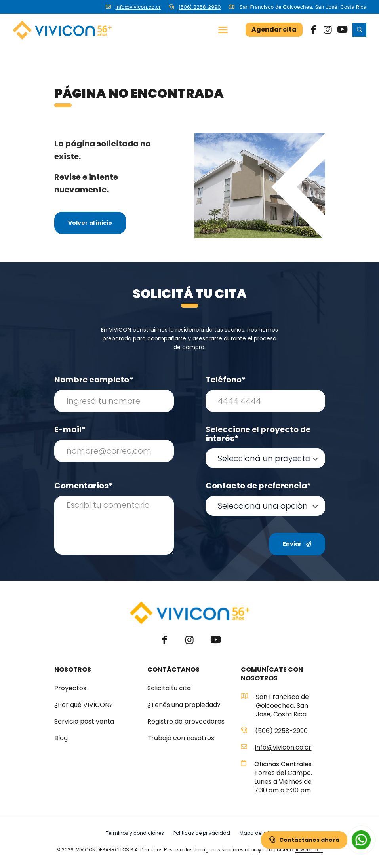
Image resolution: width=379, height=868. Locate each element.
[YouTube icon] (342, 29)
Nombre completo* (94, 380)
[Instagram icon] (328, 29)
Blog (61, 738)
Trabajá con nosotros (181, 738)
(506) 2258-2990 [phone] (200, 7)
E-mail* (70, 429)
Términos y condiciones (135, 833)
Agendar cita (274, 29)
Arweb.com (309, 850)
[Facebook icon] (313, 29)
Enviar (297, 544)
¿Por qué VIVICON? (84, 705)
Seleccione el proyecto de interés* (258, 434)
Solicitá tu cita (169, 688)
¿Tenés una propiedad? (184, 705)
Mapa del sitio (257, 833)
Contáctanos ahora (304, 840)
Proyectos (70, 688)
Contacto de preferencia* (258, 486)
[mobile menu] (223, 30)
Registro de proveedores (186, 722)
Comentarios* (84, 486)
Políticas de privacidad (202, 833)
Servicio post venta (84, 722)
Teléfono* (226, 380)
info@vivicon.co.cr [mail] (138, 7)
